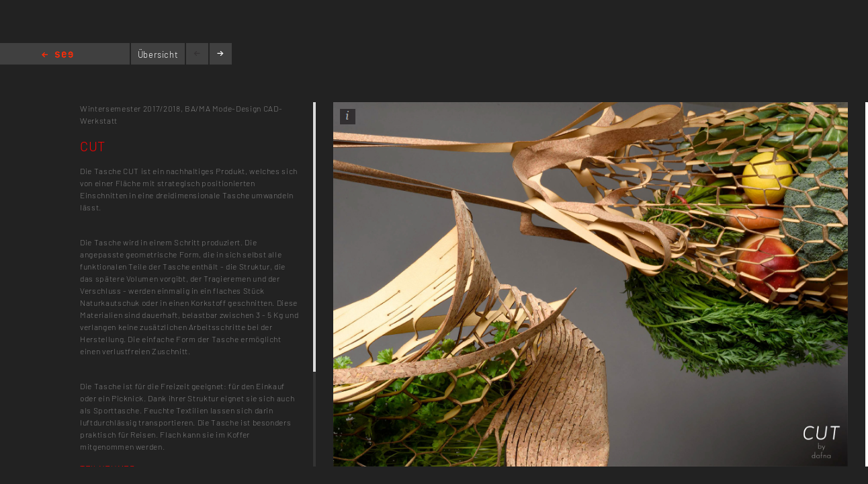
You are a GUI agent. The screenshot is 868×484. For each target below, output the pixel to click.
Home (57, 55)
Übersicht (158, 54)
